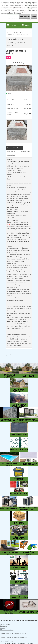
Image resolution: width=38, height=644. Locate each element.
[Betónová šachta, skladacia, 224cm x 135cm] (19, 66)
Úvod (8, 33)
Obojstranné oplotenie (26, 33)
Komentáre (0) (12, 155)
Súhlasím (34, 17)
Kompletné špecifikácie (14, 148)
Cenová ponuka (19, 201)
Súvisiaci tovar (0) (25, 151)
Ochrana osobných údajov (7, 630)
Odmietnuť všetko (25, 17)
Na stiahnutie (11, 151)
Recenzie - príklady (5, 624)
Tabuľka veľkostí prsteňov (7, 641)
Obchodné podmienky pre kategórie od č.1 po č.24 (13, 634)
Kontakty (2, 628)
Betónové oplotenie (15, 33)
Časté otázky (3, 626)
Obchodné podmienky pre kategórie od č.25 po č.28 (13, 637)
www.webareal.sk (22, 355)
